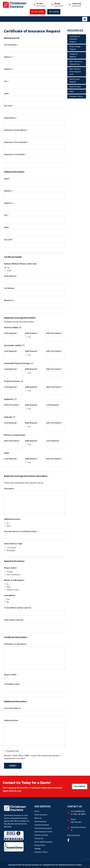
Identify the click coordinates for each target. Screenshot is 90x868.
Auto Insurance (40, 821)
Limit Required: (11, 333)
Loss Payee (11, 548)
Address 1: (9, 57)
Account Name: (11, 45)
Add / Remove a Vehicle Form (76, 63)
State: (7, 93)
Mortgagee (11, 550)
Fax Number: (9, 288)
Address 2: (9, 69)
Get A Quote (54, 12)
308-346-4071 (59, 6)
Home (37, 811)
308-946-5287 (77, 6)
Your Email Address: (13, 708)
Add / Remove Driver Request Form (75, 72)
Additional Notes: (11, 720)
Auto (9, 526)
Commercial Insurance (43, 828)
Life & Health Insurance (43, 842)
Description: (9, 489)
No (8, 602)
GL (8, 523)
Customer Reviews (42, 825)
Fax (8, 268)
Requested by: (11, 118)
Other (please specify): (14, 620)
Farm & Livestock (41, 835)
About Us (38, 818)
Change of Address (74, 55)
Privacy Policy (40, 845)
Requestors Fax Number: (15, 154)
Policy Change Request (75, 48)
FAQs (72, 91)
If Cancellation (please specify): (18, 608)
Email (9, 271)
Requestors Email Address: (16, 130)
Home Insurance (41, 815)
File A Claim (39, 12)
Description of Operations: (15, 644)
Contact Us (39, 838)
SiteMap (38, 849)
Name (7, 179)
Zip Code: (9, 106)
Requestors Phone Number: (16, 142)
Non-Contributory (14, 575)
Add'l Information (54, 333)
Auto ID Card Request (75, 81)
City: (6, 81)
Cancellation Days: (12, 684)
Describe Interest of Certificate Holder (20, 531)
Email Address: (10, 276)
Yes (29, 337)
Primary (10, 572)
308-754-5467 (41, 6)
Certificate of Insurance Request (75, 39)
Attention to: (9, 300)
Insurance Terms (76, 96)
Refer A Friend (75, 87)
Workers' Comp (13, 590)
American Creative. (75, 865)
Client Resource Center (43, 832)
